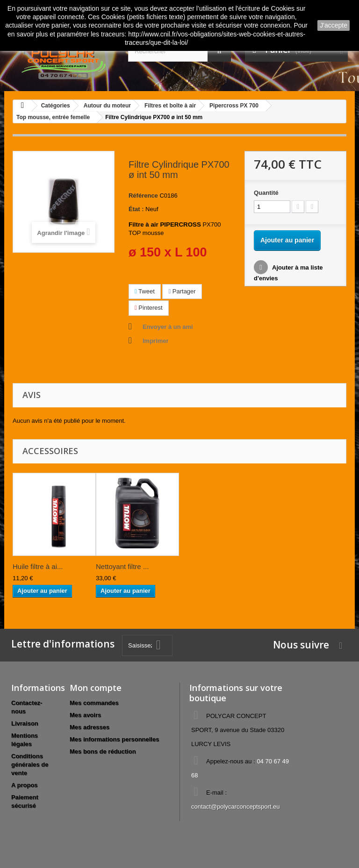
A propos (25, 785)
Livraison (25, 723)
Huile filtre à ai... (38, 566)
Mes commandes (94, 703)
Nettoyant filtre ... (122, 566)
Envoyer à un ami (168, 327)
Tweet (145, 291)
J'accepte (334, 25)
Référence (143, 196)
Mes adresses (90, 727)
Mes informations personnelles (114, 739)
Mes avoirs (85, 715)
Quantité (266, 193)
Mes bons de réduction (103, 751)
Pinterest (149, 308)
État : (136, 209)
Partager (182, 291)
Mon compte (96, 688)
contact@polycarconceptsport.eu (236, 807)
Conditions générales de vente (30, 765)
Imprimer (156, 341)
